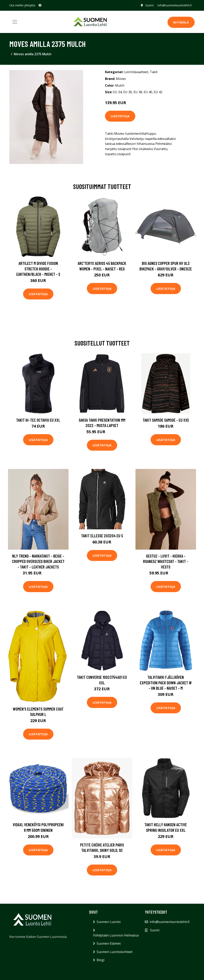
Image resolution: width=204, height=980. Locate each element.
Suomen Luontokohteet (115, 952)
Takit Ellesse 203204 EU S (102, 536)
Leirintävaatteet (136, 72)
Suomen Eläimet (109, 943)
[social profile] (40, 5)
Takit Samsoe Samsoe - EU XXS (166, 420)
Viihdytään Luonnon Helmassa (116, 935)
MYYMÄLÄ (181, 22)
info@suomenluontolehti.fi (174, 5)
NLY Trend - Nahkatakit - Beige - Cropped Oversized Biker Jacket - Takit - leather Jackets (38, 561)
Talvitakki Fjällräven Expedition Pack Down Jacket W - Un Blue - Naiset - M (166, 683)
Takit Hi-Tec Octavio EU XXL (38, 420)
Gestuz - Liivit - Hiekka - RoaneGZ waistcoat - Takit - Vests (166, 561)
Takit (154, 72)
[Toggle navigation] (15, 22)
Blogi (101, 960)
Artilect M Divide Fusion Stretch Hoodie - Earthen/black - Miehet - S (38, 269)
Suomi (149, 5)
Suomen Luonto (109, 922)
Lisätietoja (120, 116)
